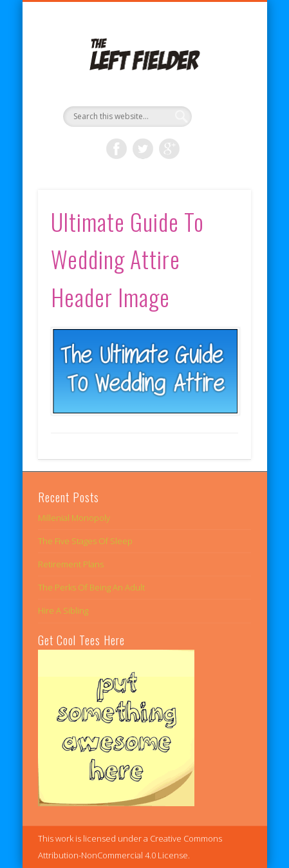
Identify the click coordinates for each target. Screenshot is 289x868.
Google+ (169, 149)
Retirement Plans (71, 564)
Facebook (117, 149)
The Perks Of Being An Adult (91, 587)
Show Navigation (219, 115)
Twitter (143, 149)
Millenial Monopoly (74, 518)
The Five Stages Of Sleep (85, 541)
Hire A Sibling (63, 610)
